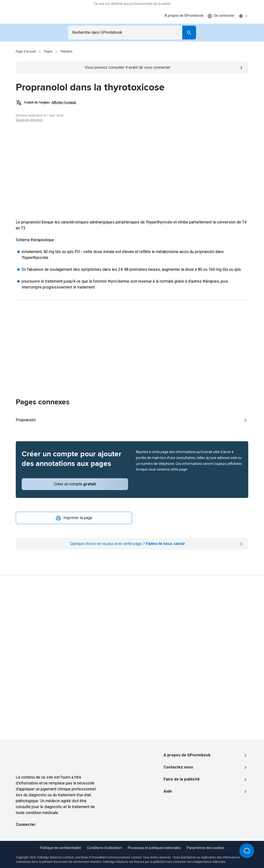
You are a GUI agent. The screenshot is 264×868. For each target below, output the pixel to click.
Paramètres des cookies (206, 848)
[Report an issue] (132, 544)
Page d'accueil (26, 51)
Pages (48, 51)
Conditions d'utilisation (104, 848)
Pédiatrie (66, 51)
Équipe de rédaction (29, 120)
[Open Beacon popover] (247, 851)
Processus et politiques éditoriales (154, 848)
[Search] (189, 33)
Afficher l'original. (64, 102)
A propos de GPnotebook (184, 16)
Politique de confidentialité (60, 848)
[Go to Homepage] (33, 16)
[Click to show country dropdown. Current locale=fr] (243, 16)
